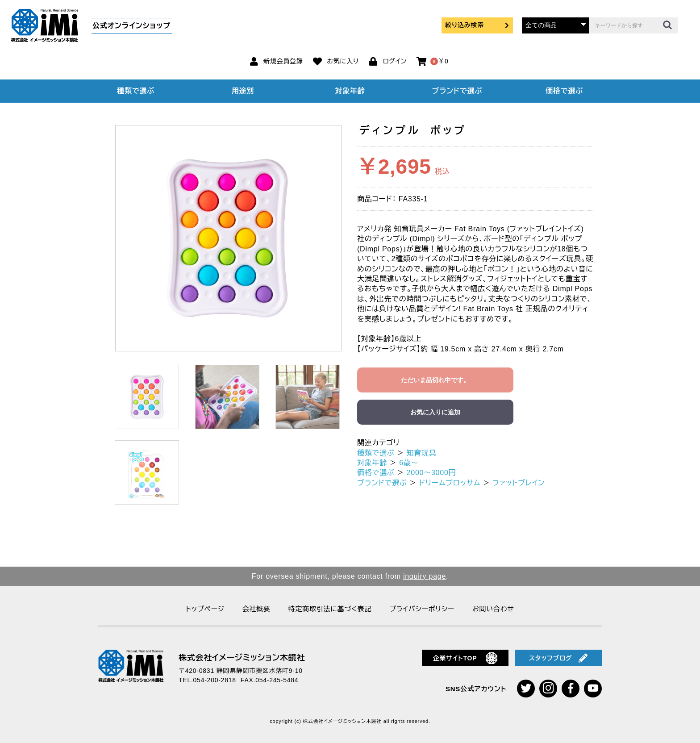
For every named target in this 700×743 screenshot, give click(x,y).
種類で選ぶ (136, 91)
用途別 (243, 91)
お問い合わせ (493, 609)
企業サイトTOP (465, 658)
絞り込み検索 (477, 25)
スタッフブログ (558, 658)
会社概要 (256, 609)
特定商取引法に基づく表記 (330, 609)
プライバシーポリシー (422, 609)
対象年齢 (350, 91)
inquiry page (425, 576)
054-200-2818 (215, 680)
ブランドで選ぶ (457, 91)
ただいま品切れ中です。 (435, 380)
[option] (228, 238)
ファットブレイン (519, 483)
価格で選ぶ (564, 91)
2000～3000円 (431, 473)
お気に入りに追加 (435, 412)
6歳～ (409, 463)
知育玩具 (422, 453)
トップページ (205, 609)
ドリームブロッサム (450, 483)
